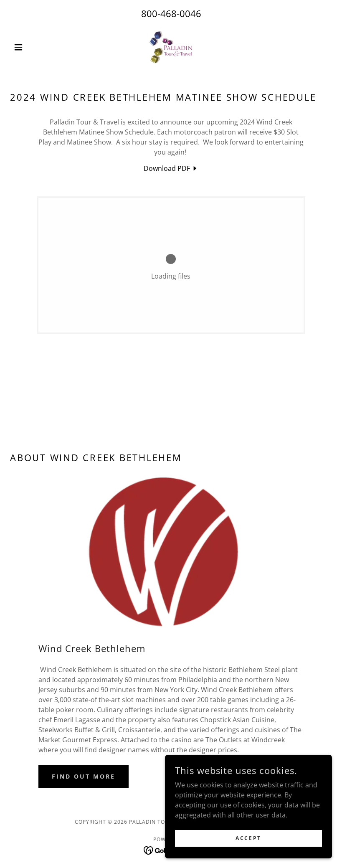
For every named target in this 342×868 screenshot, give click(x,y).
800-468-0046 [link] (171, 13)
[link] (171, 47)
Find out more (84, 776)
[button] (34, 47)
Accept (248, 838)
